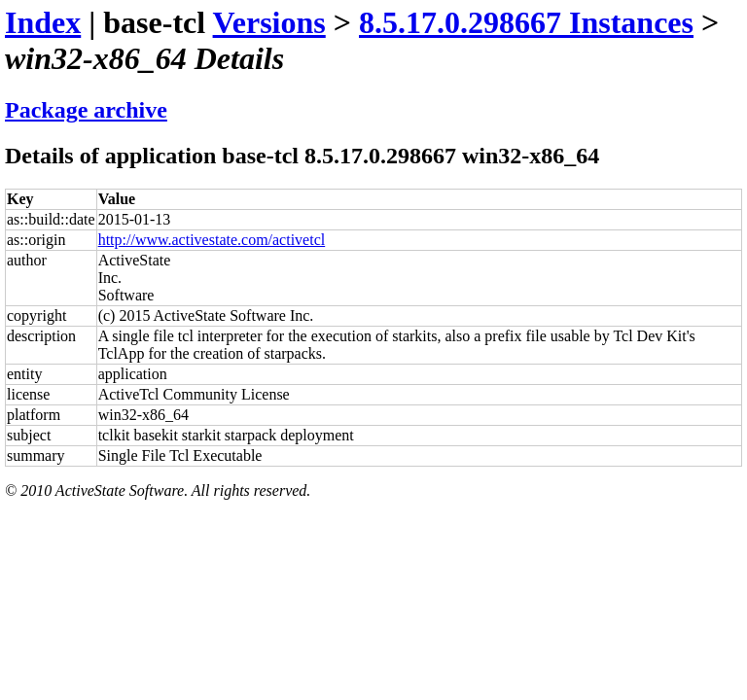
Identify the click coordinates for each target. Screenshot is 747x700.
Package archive (86, 110)
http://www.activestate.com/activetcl (212, 240)
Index (43, 22)
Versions (269, 22)
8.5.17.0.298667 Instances (526, 22)
